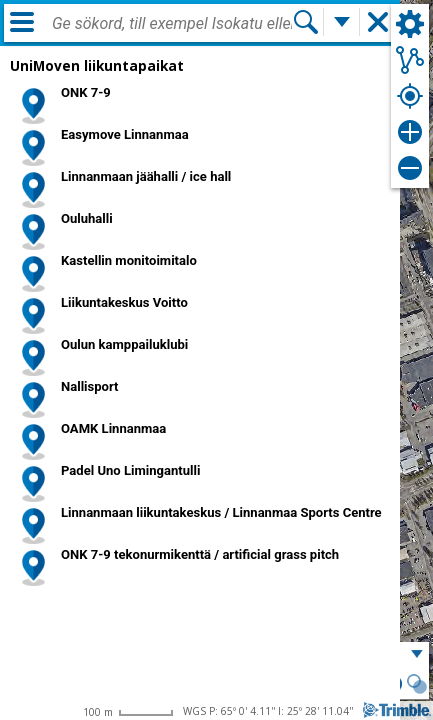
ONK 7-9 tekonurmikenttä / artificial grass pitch (200, 554)
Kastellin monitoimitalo (129, 260)
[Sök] (306, 22)
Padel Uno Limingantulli (130, 470)
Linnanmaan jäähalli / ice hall (146, 176)
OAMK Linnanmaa (113, 428)
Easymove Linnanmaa (125, 134)
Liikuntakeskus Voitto (124, 302)
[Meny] (22, 22)
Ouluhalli (87, 218)
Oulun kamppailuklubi (124, 344)
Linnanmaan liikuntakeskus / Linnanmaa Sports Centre (221, 512)
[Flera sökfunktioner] (342, 22)
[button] (417, 686)
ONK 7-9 (86, 92)
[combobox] (172, 24)
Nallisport (89, 386)
